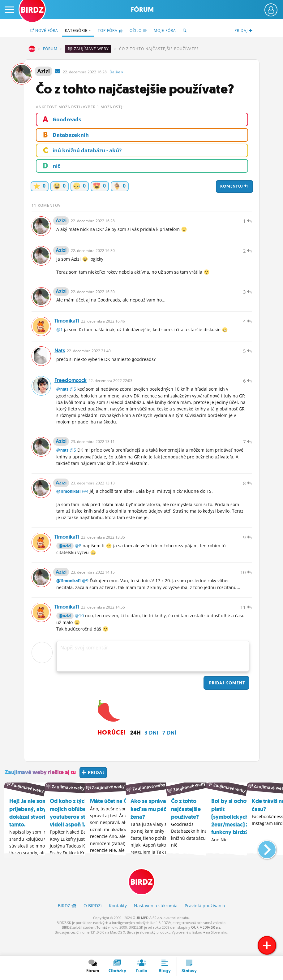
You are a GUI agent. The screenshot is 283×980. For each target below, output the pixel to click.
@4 (85, 504)
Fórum (142, 10)
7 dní (169, 750)
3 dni (152, 750)
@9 (85, 597)
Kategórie (78, 30)
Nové (44, 30)
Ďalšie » (116, 72)
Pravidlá (205, 923)
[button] (262, 864)
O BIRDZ (93, 923)
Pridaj (226, 700)
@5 (73, 399)
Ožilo (138, 30)
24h (135, 750)
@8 (78, 560)
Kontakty (118, 923)
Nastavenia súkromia (156, 923)
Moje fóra (165, 30)
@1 (60, 336)
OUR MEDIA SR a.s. (148, 935)
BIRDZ (32, 49)
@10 (79, 633)
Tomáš (102, 945)
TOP (110, 30)
